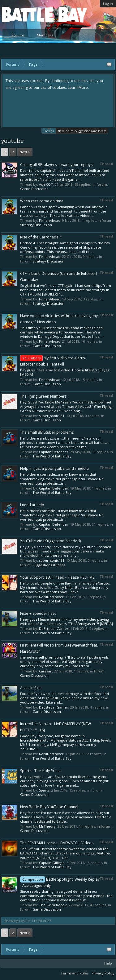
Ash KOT (46, 184)
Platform (24, 14)
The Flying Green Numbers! (44, 396)
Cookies (49, 131)
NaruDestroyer (51, 597)
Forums (18, 35)
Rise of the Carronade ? (41, 237)
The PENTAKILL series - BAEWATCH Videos (57, 843)
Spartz (44, 790)
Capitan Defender (54, 452)
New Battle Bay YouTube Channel (49, 807)
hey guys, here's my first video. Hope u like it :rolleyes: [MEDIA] (65, 372)
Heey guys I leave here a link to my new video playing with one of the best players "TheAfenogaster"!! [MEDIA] (67, 621)
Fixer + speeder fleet (38, 613)
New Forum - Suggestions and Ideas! (82, 131)
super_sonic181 (52, 416)
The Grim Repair (53, 905)
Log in (108, 4)
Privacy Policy (103, 973)
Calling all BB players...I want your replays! (57, 165)
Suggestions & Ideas (49, 565)
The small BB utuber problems (47, 432)
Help (108, 963)
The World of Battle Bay (52, 456)
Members (45, 35)
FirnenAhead (50, 220)
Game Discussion (34, 189)
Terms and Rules (75, 973)
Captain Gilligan (52, 863)
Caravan (46, 671)
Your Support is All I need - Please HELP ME (57, 577)
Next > (25, 152)
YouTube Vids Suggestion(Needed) (50, 541)
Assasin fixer (31, 688)
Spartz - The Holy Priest (40, 771)
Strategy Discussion (36, 225)
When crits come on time (42, 201)
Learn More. (78, 87)
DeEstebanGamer (54, 629)
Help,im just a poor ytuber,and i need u (54, 468)
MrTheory (47, 826)
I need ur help (32, 505)
